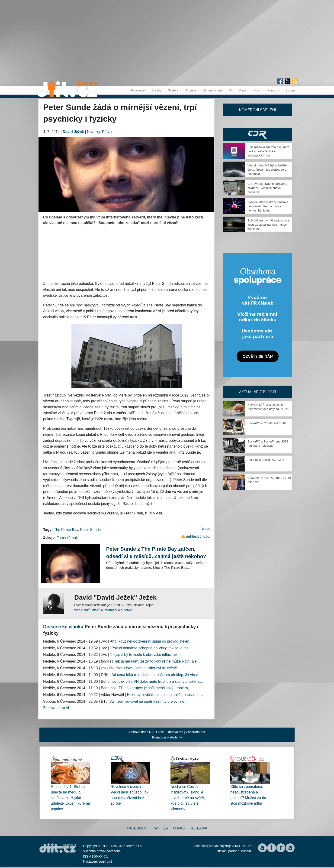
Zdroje (290, 90)
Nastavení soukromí (98, 861)
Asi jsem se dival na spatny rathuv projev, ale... (149, 701)
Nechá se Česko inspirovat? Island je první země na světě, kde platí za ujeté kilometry (188, 798)
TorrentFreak (67, 538)
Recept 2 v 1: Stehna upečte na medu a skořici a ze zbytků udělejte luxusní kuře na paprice (70, 798)
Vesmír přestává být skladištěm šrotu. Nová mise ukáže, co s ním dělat (268, 170)
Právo (243, 90)
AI (231, 90)
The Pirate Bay (66, 530)
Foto (257, 90)
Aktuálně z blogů (257, 392)
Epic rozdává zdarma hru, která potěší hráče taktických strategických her (268, 151)
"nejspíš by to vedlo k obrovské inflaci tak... (146, 655)
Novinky (93, 132)
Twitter (160, 828)
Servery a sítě (212, 90)
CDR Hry (257, 134)
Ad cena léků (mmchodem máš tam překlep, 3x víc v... (156, 675)
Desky (157, 90)
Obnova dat (175, 732)
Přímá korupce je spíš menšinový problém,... (155, 688)
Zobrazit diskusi (56, 708)
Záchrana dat (196, 732)
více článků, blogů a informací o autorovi (103, 610)
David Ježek (73, 132)
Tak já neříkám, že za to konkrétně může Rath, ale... (157, 661)
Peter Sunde (90, 530)
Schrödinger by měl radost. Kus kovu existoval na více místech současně (268, 225)
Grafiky (173, 90)
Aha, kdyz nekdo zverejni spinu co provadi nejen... (151, 641)
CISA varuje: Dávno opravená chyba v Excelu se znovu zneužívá (267, 188)
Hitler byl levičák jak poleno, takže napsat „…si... (167, 695)
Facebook (137, 828)
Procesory (138, 90)
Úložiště (190, 90)
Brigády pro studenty (167, 737)
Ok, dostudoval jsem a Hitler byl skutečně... (144, 668)
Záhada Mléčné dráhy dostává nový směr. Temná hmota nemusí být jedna (268, 206)
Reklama (198, 828)
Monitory (273, 90)
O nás (179, 828)
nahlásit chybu (198, 536)
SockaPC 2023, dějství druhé (267, 423)
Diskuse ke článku (63, 627)
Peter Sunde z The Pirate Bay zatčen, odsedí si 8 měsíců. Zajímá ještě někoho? (156, 553)
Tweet (205, 528)
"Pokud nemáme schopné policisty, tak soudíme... (151, 648)
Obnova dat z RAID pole (146, 732)
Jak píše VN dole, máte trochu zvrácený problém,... (161, 681)
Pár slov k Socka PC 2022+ (266, 460)
